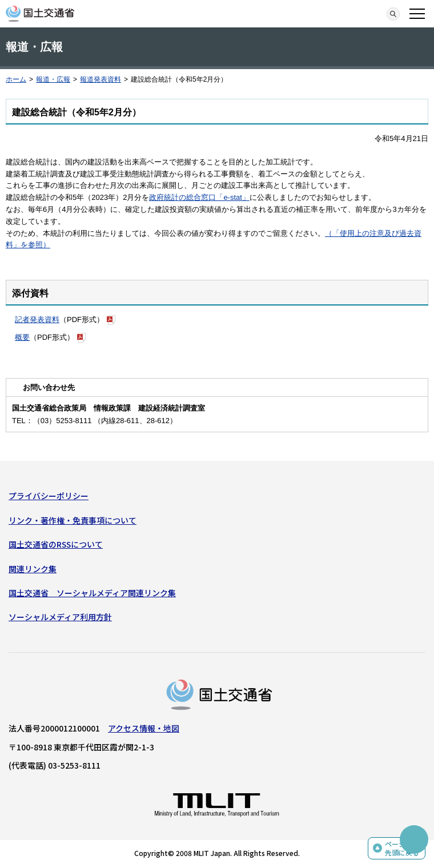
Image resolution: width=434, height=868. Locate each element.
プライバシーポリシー (49, 496)
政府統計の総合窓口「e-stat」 (199, 197)
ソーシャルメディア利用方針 (60, 617)
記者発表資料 (37, 320)
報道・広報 (53, 79)
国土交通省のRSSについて (56, 544)
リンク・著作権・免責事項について (73, 520)
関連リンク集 (33, 569)
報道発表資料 (101, 79)
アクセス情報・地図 (144, 728)
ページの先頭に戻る (402, 848)
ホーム (16, 79)
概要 (22, 337)
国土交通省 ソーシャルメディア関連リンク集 (92, 593)
